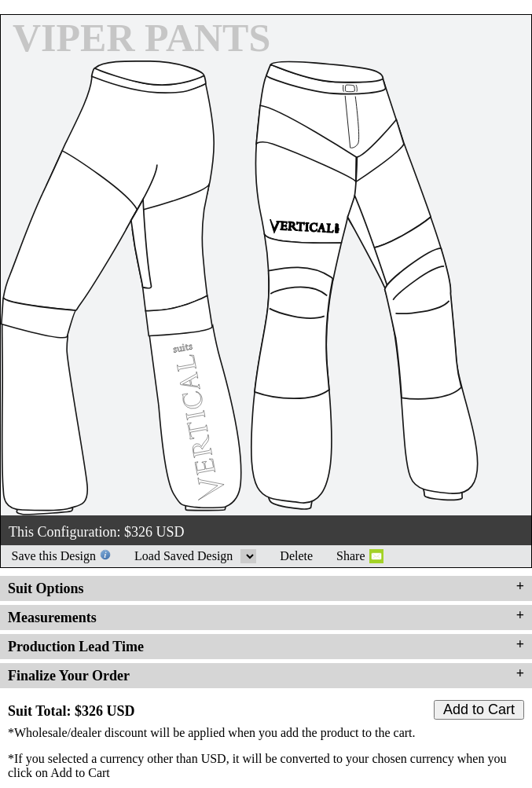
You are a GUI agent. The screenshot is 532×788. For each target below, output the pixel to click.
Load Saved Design (248, 556)
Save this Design (54, 556)
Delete (296, 556)
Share (350, 556)
